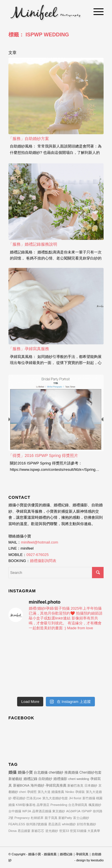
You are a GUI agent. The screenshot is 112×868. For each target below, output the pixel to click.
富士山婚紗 (81, 818)
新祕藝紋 (15, 779)
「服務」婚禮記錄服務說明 (33, 244)
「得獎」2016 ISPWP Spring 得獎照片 (43, 456)
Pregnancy (22, 818)
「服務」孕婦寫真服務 (29, 349)
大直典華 (94, 831)
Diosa (12, 831)
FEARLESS (17, 824)
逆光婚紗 (52, 831)
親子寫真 (51, 818)
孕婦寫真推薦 (56, 785)
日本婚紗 (91, 785)
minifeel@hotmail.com (39, 542)
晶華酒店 (43, 805)
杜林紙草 (37, 818)
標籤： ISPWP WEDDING (39, 35)
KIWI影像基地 (26, 805)
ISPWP (87, 811)
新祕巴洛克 (75, 785)
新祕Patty (65, 818)
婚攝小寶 (25, 772)
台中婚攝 (15, 811)
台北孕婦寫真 (78, 805)
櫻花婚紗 (19, 798)
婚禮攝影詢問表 (43, 561)
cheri (23, 792)
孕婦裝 (80, 792)
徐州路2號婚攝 (37, 824)
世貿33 (64, 831)
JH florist (75, 798)
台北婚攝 (41, 772)
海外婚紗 (37, 785)
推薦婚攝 (71, 772)
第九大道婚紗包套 (55, 798)
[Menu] (96, 12)
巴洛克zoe (34, 798)
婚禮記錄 (30, 779)
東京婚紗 (59, 811)
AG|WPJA (73, 811)
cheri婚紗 (56, 772)
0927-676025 (38, 555)
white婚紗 (69, 824)
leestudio (97, 860)
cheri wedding (79, 779)
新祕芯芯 (38, 831)
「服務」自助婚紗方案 (29, 139)
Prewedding (59, 805)
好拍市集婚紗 (86, 824)
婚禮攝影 (60, 779)
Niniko (70, 792)
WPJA (27, 811)
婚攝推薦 (58, 792)
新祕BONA (21, 785)
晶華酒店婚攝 (42, 811)
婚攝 (12, 772)
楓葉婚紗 (95, 805)
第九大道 (44, 792)
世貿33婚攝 (78, 831)
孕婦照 (32, 792)
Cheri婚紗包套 (91, 772)
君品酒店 (55, 824)
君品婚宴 (24, 831)
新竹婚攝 (89, 798)
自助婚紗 (45, 779)
